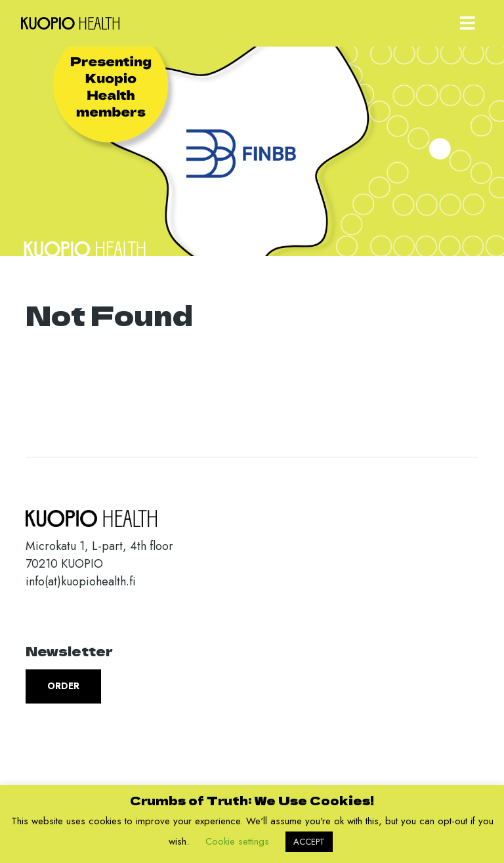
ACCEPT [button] (309, 842)
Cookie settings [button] (237, 841)
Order (63, 686)
